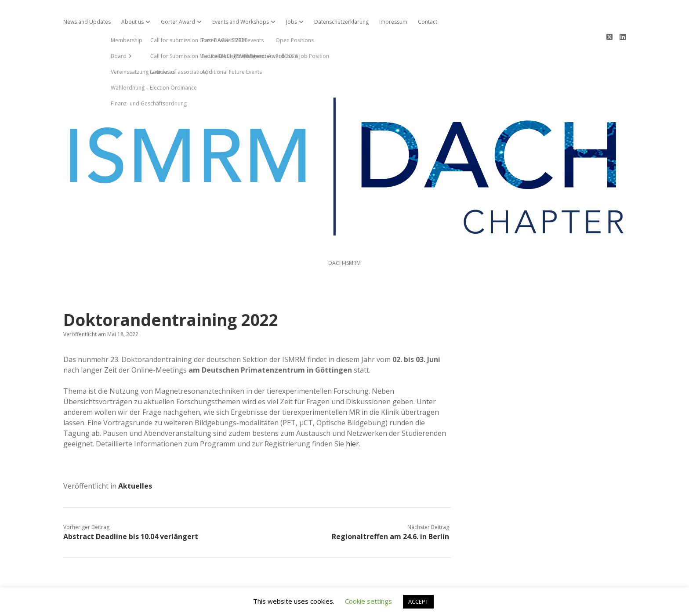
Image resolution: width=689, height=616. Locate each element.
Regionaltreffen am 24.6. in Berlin (390, 505)
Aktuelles (135, 454)
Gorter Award (178, 22)
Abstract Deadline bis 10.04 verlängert (131, 505)
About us (132, 22)
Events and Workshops (241, 22)
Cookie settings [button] (368, 601)
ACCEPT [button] (418, 602)
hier (352, 412)
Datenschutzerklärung (341, 22)
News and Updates (87, 22)
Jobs (292, 22)
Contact (428, 22)
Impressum (393, 22)
